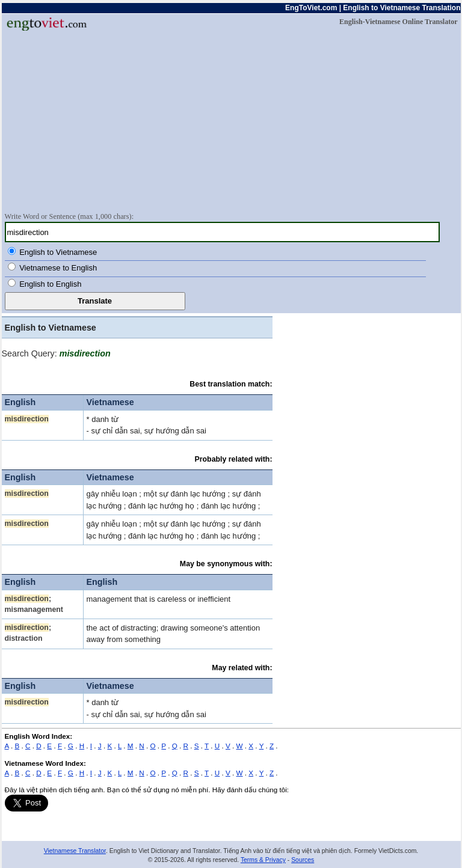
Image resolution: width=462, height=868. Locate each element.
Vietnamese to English (58, 268)
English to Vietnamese (58, 252)
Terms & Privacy (263, 860)
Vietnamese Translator (75, 851)
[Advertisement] (231, 121)
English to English (50, 284)
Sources (303, 860)
